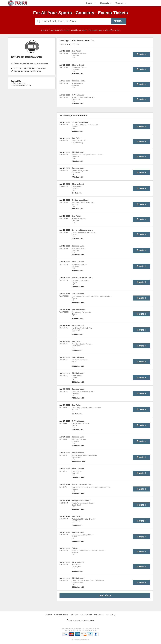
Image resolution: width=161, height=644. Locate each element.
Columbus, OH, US (69, 44)
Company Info (61, 615)
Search (118, 21)
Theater (121, 3)
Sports (91, 3)
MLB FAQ (110, 615)
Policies (74, 615)
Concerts (106, 3)
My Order (99, 615)
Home (49, 615)
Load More (105, 596)
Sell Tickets (86, 615)
